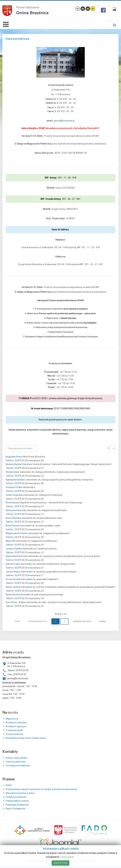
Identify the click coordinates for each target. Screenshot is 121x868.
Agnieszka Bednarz (16, 480)
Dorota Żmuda (13, 579)
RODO (9, 785)
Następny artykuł (82, 621)
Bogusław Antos (14, 457)
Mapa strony (12, 719)
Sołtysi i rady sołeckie (17, 758)
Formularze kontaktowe (18, 766)
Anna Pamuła (13, 526)
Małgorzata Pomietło (17, 533)
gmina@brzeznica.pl (64, 121)
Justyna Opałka (14, 549)
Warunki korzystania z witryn (20, 793)
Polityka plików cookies (17, 801)
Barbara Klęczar (14, 464)
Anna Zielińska (13, 518)
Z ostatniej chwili (14, 730)
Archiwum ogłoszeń (16, 726)
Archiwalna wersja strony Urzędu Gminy (26, 738)
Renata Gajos (13, 472)
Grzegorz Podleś (14, 487)
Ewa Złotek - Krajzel (16, 602)
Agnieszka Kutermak (17, 556)
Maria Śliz (11, 541)
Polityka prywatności (16, 797)
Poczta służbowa (14, 734)
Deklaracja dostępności (17, 805)
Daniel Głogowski (15, 495)
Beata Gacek (12, 595)
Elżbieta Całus (13, 564)
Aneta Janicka (13, 587)
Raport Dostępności (16, 809)
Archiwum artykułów (16, 723)
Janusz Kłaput (13, 572)
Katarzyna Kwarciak (16, 510)
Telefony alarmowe (16, 762)
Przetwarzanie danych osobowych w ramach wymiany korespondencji (41, 789)
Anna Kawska (13, 503)
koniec (103, 621)
